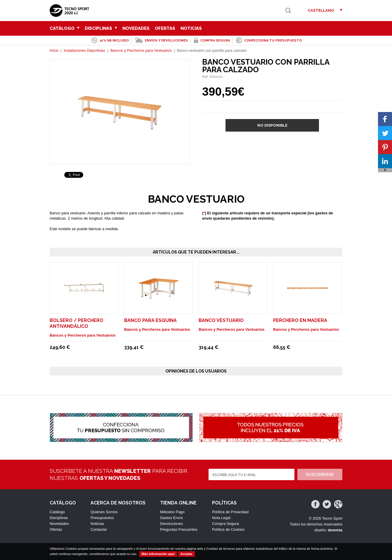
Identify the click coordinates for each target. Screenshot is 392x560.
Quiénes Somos (104, 512)
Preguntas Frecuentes (179, 529)
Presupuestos (102, 518)
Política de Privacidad (230, 512)
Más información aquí (158, 554)
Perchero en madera (300, 320)
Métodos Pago (172, 512)
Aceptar (187, 554)
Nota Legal (221, 518)
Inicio (54, 50)
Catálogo (65, 28)
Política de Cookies (228, 529)
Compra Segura (226, 524)
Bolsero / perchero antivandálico (77, 323)
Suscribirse (320, 475)
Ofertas (165, 28)
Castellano (321, 10)
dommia (335, 530)
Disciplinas (101, 28)
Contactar (99, 529)
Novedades (136, 28)
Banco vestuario (221, 320)
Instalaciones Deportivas (84, 50)
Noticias (191, 28)
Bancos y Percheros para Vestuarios (141, 50)
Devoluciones (171, 524)
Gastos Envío (171, 518)
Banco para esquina (150, 320)
